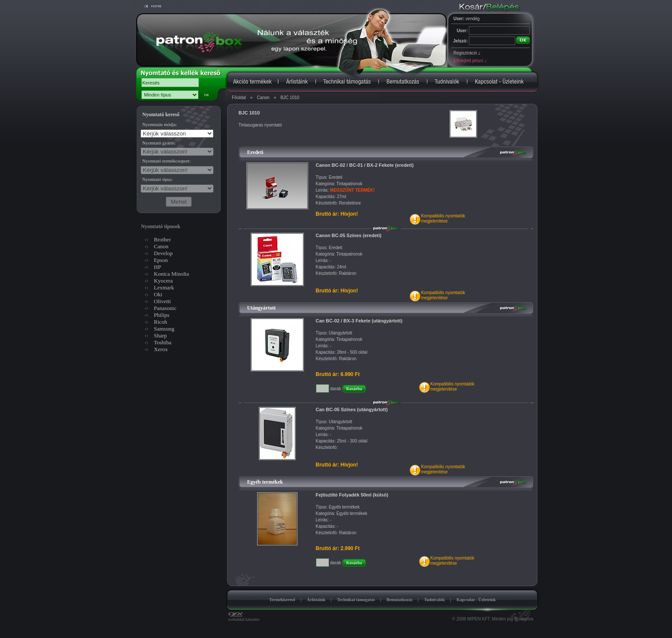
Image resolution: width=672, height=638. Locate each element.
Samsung (164, 329)
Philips (162, 315)
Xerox (161, 349)
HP (157, 267)
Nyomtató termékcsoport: (166, 161)
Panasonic (165, 308)
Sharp (160, 336)
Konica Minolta (171, 274)
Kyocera (163, 281)
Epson (161, 260)
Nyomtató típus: (157, 179)
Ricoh (160, 322)
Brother (162, 239)
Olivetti (162, 301)
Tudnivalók (434, 600)
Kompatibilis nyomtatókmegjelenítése (443, 218)
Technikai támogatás (356, 600)
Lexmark (164, 287)
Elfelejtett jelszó (470, 61)
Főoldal (239, 98)
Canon (263, 98)
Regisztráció (467, 53)
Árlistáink (316, 600)
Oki (158, 294)
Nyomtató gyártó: (159, 143)
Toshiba (163, 342)
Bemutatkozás (400, 600)
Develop (163, 253)
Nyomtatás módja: (160, 124)
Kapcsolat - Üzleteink (476, 600)
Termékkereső (282, 600)
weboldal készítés (244, 617)
